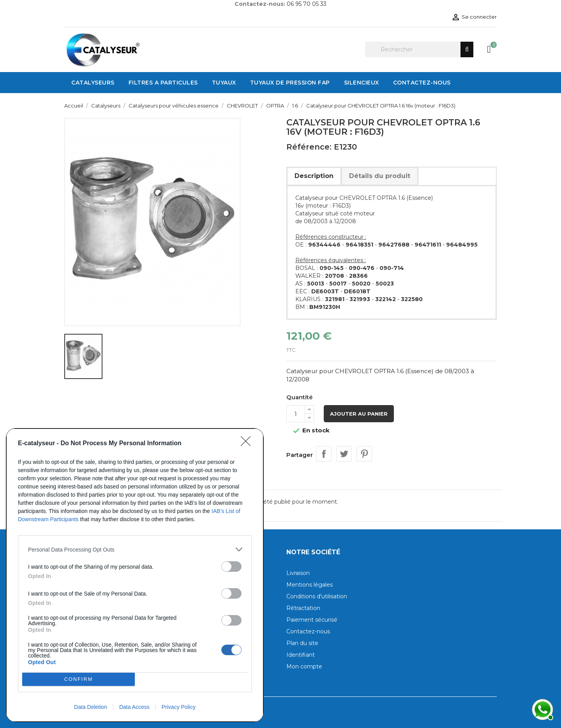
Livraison (298, 573)
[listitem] (135, 549)
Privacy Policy (179, 707)
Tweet (344, 454)
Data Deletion (91, 707)
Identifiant (301, 655)
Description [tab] (314, 176)
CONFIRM (79, 679)
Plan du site (302, 643)
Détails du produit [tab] (380, 176)
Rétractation (303, 608)
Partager (324, 454)
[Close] (248, 444)
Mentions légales (310, 585)
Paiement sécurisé (312, 620)
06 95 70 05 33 (307, 4)
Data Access (134, 707)
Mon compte (304, 666)
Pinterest (364, 454)
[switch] (231, 567)
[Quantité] (296, 414)
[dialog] (135, 575)
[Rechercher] (419, 49)
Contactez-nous (308, 631)
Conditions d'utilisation (317, 596)
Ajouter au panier (359, 414)
